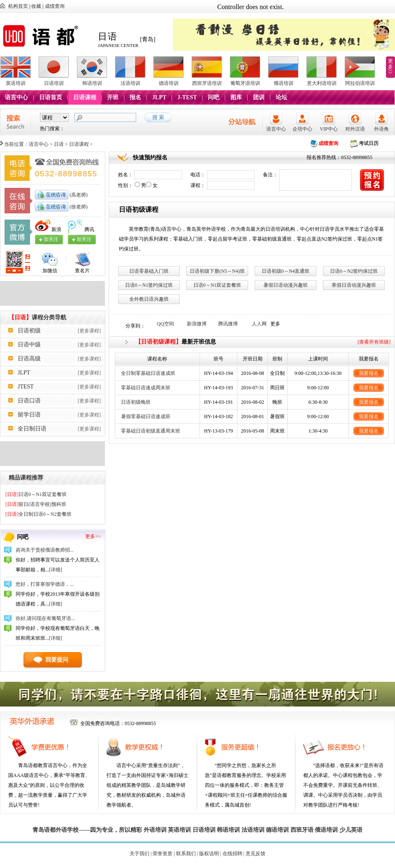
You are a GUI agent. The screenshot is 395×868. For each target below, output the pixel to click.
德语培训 (169, 83)
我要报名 (369, 373)
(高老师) (78, 195)
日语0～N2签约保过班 (354, 271)
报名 (135, 97)
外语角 (381, 129)
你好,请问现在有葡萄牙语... (45, 618)
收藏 (36, 6)
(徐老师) (78, 207)
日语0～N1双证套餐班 (36, 494)
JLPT (159, 97)
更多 (390, 64)
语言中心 (16, 97)
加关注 (84, 239)
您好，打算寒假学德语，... (45, 584)
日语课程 (85, 97)
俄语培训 (283, 83)
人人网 (259, 324)
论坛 (281, 97)
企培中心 (302, 129)
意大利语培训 (322, 83)
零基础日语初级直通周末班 (151, 431)
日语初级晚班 (136, 402)
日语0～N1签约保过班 (149, 285)
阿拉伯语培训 (360, 83)
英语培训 (16, 83)
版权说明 (209, 854)
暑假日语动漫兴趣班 (286, 285)
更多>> (93, 536)
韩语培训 (92, 83)
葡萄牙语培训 (245, 83)
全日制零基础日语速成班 (148, 373)
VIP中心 (329, 129)
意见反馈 (256, 854)
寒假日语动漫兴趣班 (354, 285)
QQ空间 (165, 324)
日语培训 (54, 83)
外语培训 (155, 830)
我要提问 (57, 660)
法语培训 (130, 83)
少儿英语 (351, 830)
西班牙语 (302, 830)
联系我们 (186, 854)
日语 (59, 144)
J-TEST (187, 97)
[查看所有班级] (374, 342)
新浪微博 (197, 324)
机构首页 (18, 6)
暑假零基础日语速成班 (146, 416)
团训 (259, 97)
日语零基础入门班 (149, 271)
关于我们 (139, 854)
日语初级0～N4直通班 (286, 271)
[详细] (56, 570)
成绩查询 (55, 6)
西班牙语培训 (207, 83)
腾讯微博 (228, 324)
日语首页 (51, 97)
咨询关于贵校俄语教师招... (45, 550)
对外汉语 (355, 129)
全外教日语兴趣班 (149, 299)
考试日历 (369, 143)
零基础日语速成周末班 (146, 388)
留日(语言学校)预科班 (36, 504)
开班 (113, 97)
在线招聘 (232, 854)
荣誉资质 (163, 854)
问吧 (214, 97)
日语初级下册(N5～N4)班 (217, 271)
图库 (236, 97)
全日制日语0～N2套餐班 (38, 514)
